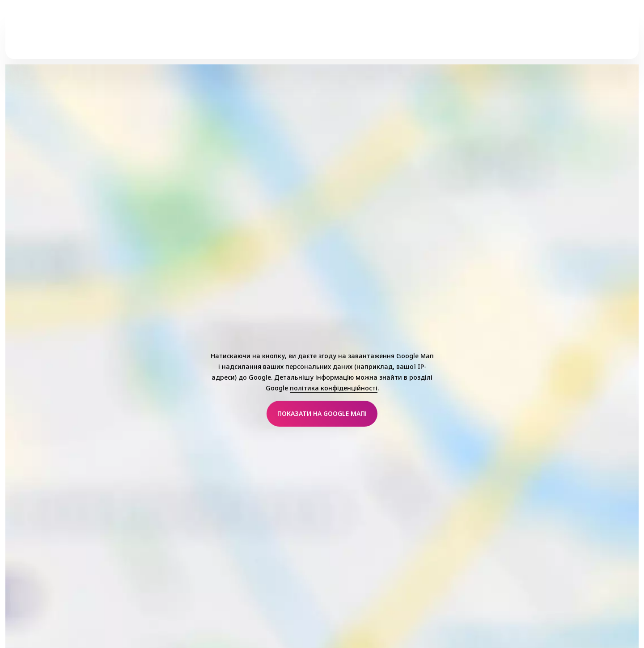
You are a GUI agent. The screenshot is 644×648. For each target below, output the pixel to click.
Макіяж (191, 36)
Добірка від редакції (472, 36)
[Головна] (56, 36)
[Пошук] (614, 36)
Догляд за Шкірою (251, 36)
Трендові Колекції (331, 36)
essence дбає (400, 36)
